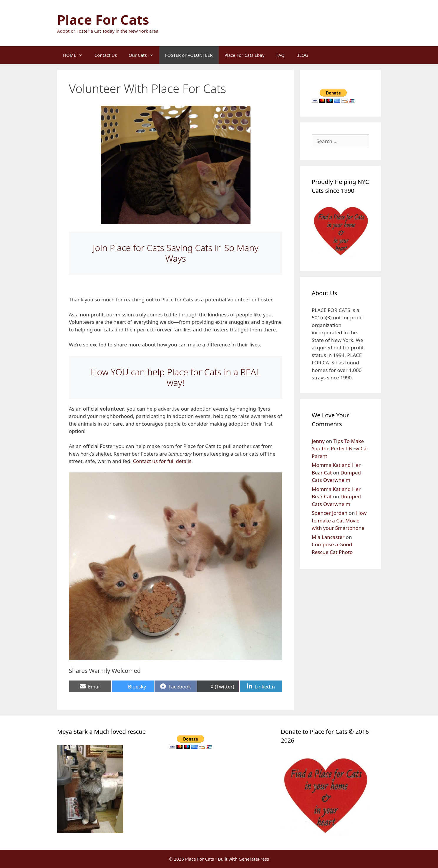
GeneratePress (254, 859)
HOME (76, 55)
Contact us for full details (162, 461)
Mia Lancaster (328, 537)
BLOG (302, 55)
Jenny (318, 441)
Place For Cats (103, 20)
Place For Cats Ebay (245, 55)
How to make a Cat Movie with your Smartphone (339, 520)
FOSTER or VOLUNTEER (189, 55)
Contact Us (106, 55)
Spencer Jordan (330, 513)
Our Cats (144, 55)
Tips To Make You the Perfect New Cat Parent (340, 449)
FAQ (280, 55)
